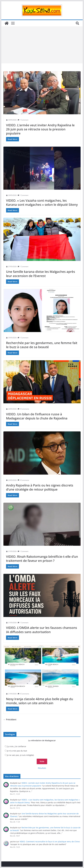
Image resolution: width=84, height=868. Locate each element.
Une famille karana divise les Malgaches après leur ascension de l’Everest (41, 274)
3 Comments (23, 480)
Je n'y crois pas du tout (17, 751)
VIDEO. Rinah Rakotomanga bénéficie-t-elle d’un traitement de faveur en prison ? (42, 559)
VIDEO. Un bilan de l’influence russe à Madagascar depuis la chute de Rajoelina (37, 416)
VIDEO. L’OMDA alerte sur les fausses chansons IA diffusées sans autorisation (42, 630)
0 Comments (23, 409)
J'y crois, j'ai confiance (17, 746)
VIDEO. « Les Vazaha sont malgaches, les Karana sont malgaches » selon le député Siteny (42, 202)
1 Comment (23, 120)
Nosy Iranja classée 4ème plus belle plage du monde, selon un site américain (40, 701)
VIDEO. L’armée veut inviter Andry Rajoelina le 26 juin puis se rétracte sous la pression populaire (40, 129)
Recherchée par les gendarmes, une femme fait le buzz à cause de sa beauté (42, 345)
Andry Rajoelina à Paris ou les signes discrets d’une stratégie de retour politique (40, 487)
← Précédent (10, 720)
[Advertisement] (42, 45)
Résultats (42, 768)
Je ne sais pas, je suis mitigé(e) (20, 755)
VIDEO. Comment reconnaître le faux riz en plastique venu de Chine (50, 842)
